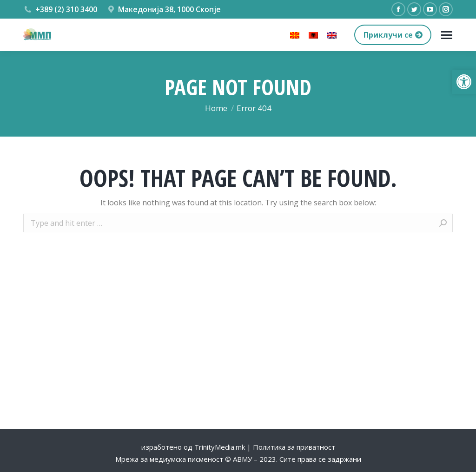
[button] (464, 82)
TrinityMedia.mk (220, 447)
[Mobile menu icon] (447, 35)
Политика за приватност (294, 447)
